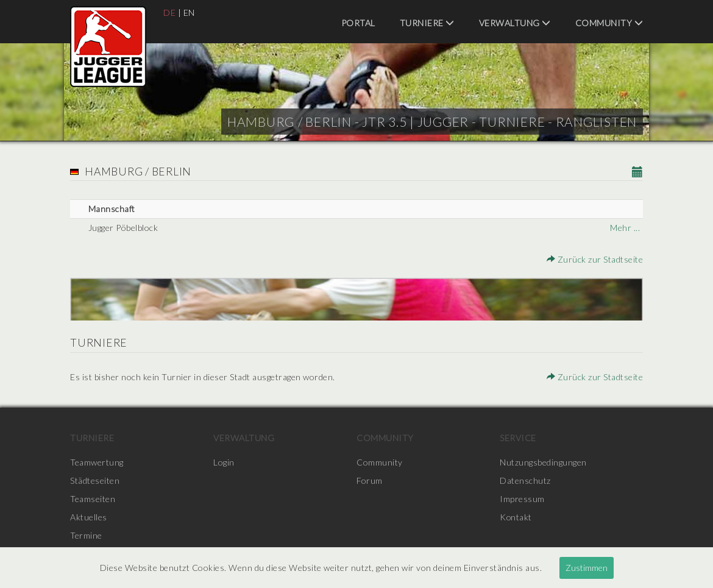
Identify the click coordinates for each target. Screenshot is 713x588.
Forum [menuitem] (370, 480)
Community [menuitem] (609, 23)
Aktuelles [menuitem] (89, 517)
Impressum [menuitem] (522, 499)
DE (169, 12)
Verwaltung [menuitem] (515, 23)
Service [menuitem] (518, 438)
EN (189, 12)
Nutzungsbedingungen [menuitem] (543, 462)
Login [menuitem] (224, 462)
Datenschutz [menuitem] (525, 480)
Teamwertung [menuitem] (97, 462)
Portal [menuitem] (358, 23)
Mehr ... (625, 228)
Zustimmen (587, 568)
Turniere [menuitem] (427, 23)
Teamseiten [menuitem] (93, 499)
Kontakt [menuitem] (516, 517)
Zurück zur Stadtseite (595, 259)
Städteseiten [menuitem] (95, 480)
